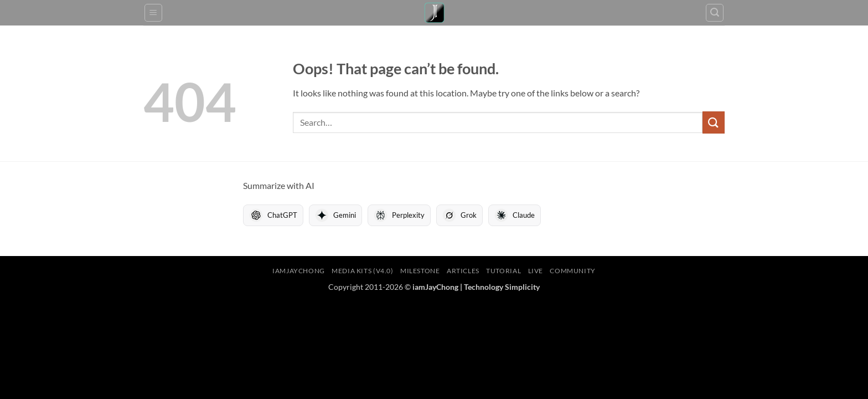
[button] (153, 13)
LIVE (536, 271)
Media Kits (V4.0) (362, 271)
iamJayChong (299, 271)
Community (573, 271)
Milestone (420, 271)
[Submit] (714, 122)
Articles (463, 271)
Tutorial (503, 271)
